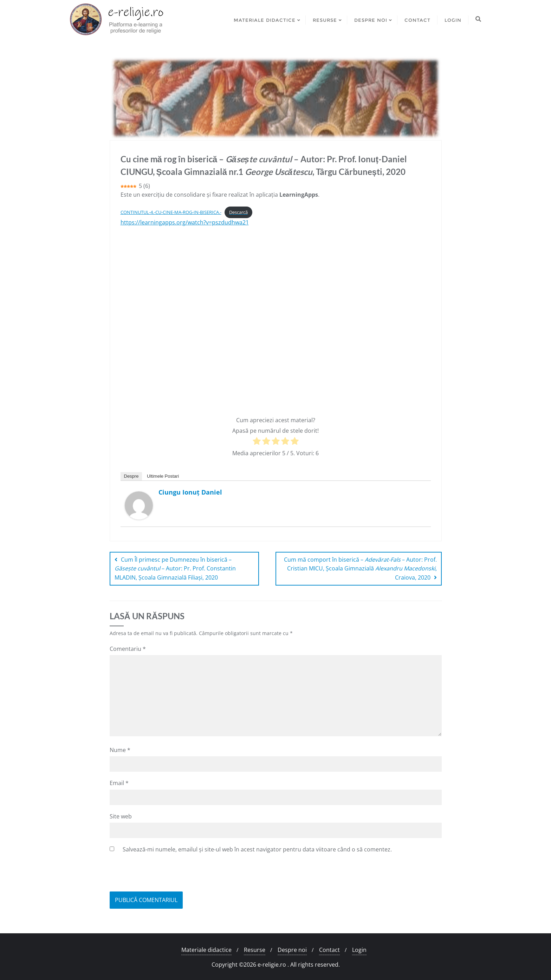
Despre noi (292, 950)
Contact (329, 950)
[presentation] (163, 874)
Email (119, 783)
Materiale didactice (206, 950)
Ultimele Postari (163, 476)
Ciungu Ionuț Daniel (190, 492)
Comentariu (128, 649)
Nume (120, 750)
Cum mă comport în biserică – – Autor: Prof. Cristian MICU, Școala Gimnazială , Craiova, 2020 (360, 569)
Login (359, 950)
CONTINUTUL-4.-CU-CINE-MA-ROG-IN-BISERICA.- (171, 212)
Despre (131, 476)
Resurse (255, 950)
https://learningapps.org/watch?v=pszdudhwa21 (185, 222)
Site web (121, 816)
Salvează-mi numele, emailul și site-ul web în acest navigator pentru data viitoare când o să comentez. (257, 849)
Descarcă (238, 212)
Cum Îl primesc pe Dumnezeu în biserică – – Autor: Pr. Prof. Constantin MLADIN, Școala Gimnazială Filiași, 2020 (175, 569)
